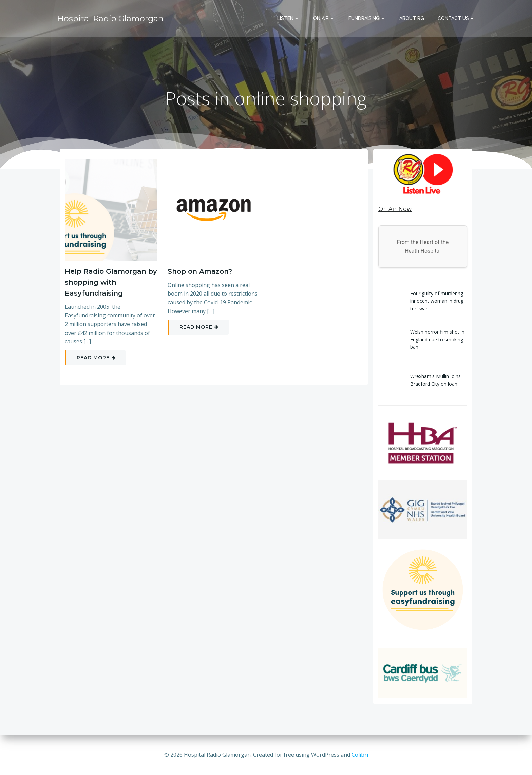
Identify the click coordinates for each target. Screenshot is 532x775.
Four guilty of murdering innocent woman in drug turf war (437, 301)
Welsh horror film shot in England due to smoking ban (437, 339)
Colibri (360, 755)
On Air (324, 19)
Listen (288, 19)
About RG (412, 19)
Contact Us (456, 19)
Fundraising (367, 19)
